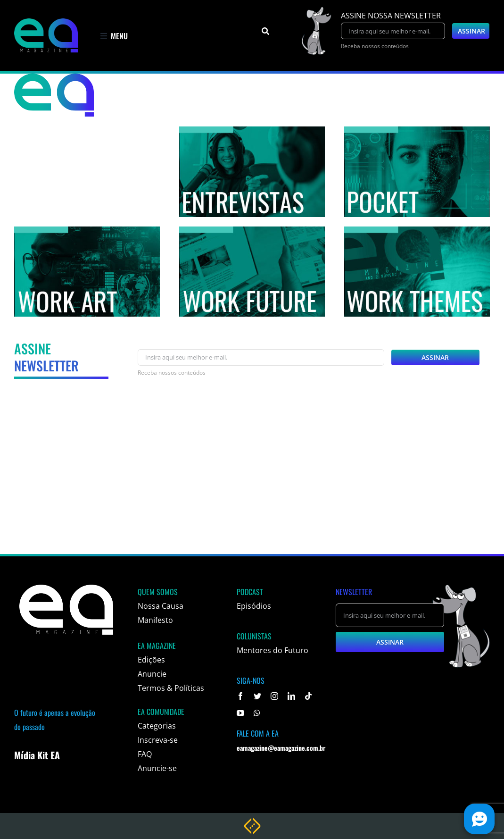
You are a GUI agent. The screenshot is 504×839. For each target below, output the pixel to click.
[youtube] (240, 713)
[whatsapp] (257, 713)
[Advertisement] (252, 478)
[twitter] (257, 696)
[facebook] (240, 696)
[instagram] (274, 696)
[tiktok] (308, 696)
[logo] (46, 22)
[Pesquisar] (265, 31)
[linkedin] (291, 696)
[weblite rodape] (252, 822)
